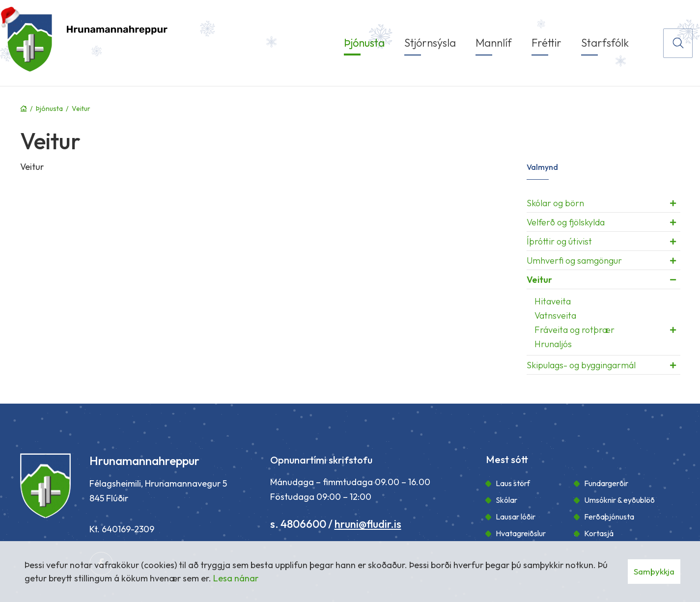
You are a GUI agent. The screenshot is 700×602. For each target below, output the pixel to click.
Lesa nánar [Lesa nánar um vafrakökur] (236, 578)
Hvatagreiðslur (521, 533)
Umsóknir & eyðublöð (619, 500)
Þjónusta (49, 109)
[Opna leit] (678, 43)
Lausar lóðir (516, 517)
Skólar (506, 500)
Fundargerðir (606, 483)
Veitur (81, 109)
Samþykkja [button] (654, 571)
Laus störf (513, 483)
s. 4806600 (298, 524)
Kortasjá (599, 533)
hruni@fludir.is (368, 524)
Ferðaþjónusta (609, 517)
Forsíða (24, 109)
